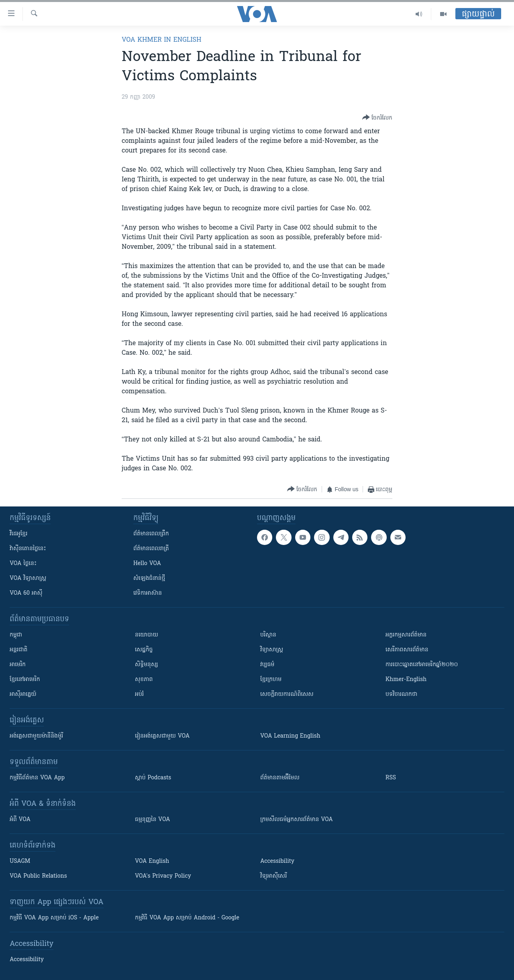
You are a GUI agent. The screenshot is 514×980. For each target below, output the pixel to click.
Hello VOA (147, 564)
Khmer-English (406, 680)
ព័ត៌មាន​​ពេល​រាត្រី (151, 549)
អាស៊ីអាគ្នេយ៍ (23, 694)
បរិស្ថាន (268, 635)
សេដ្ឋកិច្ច (144, 650)
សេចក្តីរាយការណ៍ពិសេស (287, 694)
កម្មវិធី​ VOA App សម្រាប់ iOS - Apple (54, 918)
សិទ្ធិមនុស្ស (147, 665)
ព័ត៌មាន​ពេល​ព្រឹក (151, 534)
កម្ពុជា (16, 635)
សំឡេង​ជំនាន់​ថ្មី (149, 578)
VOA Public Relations (38, 876)
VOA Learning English (290, 736)
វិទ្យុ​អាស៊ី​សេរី (273, 876)
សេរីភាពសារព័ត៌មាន (407, 650)
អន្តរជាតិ (18, 650)
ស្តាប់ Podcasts (153, 778)
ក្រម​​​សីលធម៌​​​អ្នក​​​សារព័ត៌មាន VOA (297, 820)
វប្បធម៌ (267, 665)
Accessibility (277, 861)
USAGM (20, 861)
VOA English (152, 861)
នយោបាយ (147, 635)
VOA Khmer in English (161, 40)
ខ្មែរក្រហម (271, 680)
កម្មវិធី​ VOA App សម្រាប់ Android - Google (187, 918)
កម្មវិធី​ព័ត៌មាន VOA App (37, 778)
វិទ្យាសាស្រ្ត (272, 650)
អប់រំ (139, 694)
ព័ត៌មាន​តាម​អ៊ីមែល (280, 778)
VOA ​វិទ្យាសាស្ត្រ (28, 578)
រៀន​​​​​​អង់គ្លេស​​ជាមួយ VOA (162, 736)
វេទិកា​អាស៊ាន (148, 593)
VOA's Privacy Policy (163, 876)
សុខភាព (144, 680)
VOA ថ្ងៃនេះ (23, 564)
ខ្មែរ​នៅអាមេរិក (25, 680)
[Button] (377, 118)
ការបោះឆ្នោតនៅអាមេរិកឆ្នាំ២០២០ (422, 665)
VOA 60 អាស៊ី (26, 593)
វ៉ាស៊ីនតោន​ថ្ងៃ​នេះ (28, 549)
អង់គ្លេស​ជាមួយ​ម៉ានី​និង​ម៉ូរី (36, 736)
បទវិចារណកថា (401, 694)
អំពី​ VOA (20, 820)
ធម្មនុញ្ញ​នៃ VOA (153, 820)
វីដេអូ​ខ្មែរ (18, 534)
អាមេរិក (18, 665)
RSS (391, 778)
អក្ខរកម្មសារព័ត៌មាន (406, 635)
